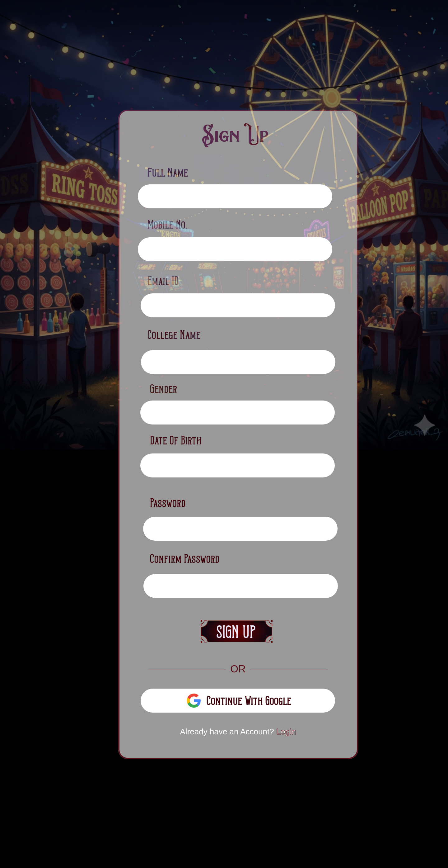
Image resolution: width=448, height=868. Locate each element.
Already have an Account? (238, 732)
